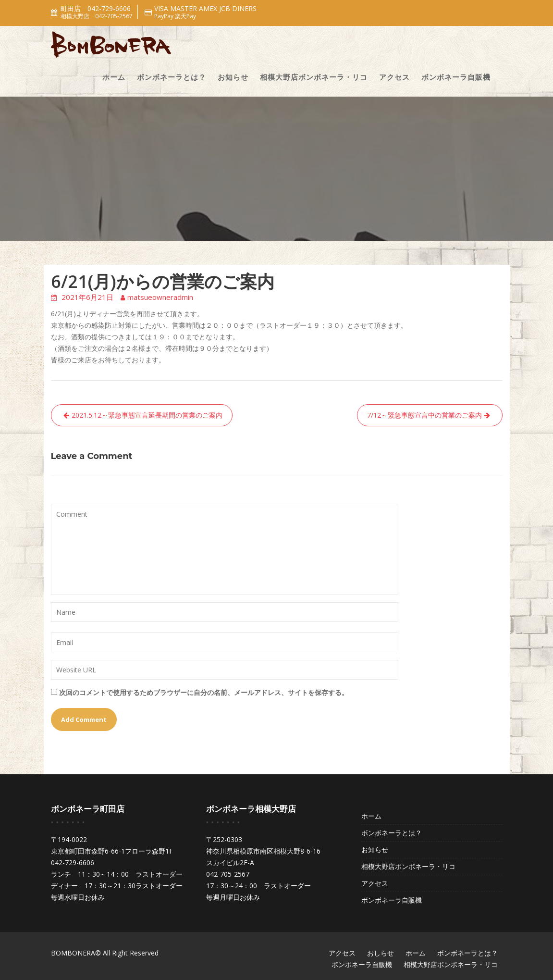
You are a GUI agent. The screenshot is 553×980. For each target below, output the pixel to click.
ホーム (114, 77)
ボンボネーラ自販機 (456, 77)
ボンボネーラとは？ (172, 77)
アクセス (394, 77)
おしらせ (381, 953)
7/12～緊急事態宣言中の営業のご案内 (424, 415)
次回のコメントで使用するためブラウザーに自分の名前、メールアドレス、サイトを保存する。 (204, 692)
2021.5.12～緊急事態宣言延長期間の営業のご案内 (147, 415)
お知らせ (233, 77)
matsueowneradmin (160, 297)
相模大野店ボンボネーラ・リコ (314, 77)
